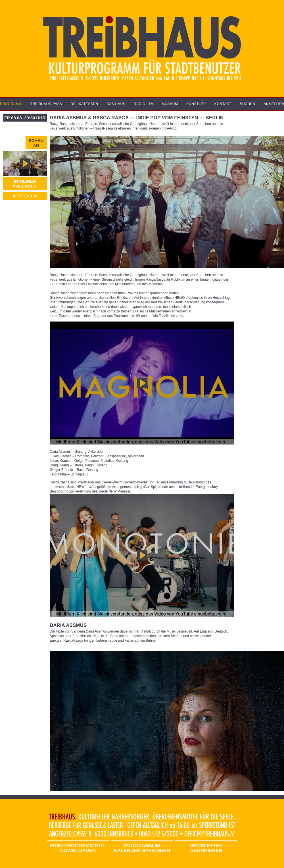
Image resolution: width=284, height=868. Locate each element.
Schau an (36, 143)
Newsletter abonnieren (206, 848)
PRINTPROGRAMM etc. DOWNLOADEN (78, 848)
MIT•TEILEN (25, 196)
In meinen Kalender (25, 183)
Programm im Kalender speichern (142, 848)
